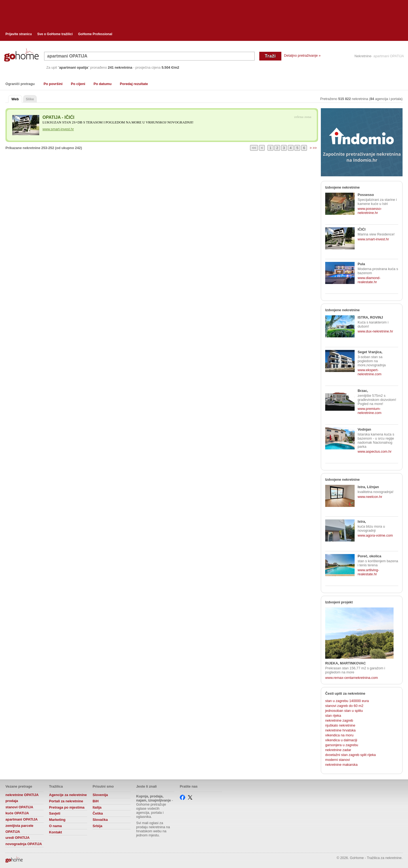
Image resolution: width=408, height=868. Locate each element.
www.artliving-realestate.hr (368, 572)
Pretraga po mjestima (67, 807)
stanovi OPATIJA (19, 807)
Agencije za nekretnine (68, 795)
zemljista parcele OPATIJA (19, 829)
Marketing (57, 820)
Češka (98, 813)
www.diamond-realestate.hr (369, 280)
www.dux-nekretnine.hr (375, 331)
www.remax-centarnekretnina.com (351, 678)
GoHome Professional (95, 34)
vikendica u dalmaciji (341, 740)
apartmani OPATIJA (22, 819)
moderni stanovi (337, 760)
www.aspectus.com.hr (374, 451)
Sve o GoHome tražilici (55, 34)
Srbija (98, 826)
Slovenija (100, 795)
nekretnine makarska (341, 765)
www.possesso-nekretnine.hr (370, 211)
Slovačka (100, 820)
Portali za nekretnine (66, 801)
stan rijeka (333, 716)
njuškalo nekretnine (340, 725)
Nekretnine (363, 56)
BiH (96, 801)
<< (254, 148)
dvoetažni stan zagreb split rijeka (351, 755)
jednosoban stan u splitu (344, 711)
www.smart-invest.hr (58, 129)
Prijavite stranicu (19, 34)
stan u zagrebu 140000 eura (347, 701)
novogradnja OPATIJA (24, 844)
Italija (97, 807)
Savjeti (55, 813)
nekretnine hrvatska (340, 730)
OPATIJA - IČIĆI (58, 117)
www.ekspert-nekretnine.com (370, 372)
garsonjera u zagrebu (342, 745)
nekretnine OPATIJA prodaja (22, 798)
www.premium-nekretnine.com (370, 411)
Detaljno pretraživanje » (302, 55)
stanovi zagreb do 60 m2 (344, 706)
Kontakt (56, 832)
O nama (55, 826)
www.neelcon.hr (370, 497)
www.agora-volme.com (375, 535)
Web (15, 99)
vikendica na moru (339, 735)
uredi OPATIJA (17, 838)
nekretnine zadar (338, 750)
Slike (30, 99)
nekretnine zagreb (339, 720)
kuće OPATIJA (17, 813)
